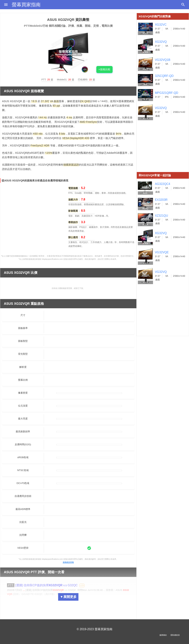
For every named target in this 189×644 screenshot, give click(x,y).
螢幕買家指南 (26, 5)
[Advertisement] (163, 149)
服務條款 (163, 635)
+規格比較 (104, 69)
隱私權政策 (175, 635)
